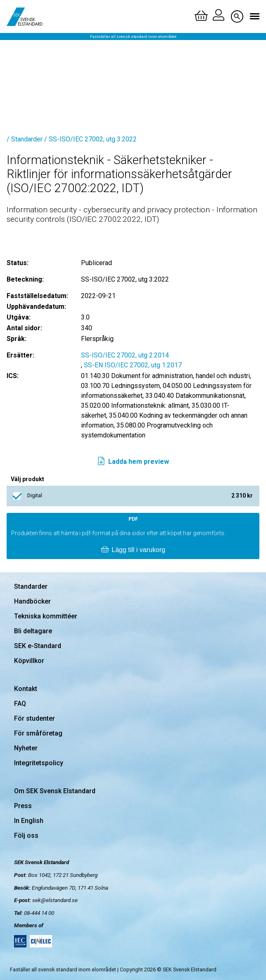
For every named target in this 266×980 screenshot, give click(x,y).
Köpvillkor (29, 661)
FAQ (20, 704)
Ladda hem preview (133, 462)
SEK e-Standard (38, 646)
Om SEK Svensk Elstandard (55, 791)
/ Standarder (25, 139)
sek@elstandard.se (55, 900)
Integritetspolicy (39, 763)
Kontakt (26, 689)
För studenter (34, 718)
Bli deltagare (33, 631)
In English (29, 821)
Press (23, 806)
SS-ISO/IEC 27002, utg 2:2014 (125, 355)
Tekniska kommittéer (46, 616)
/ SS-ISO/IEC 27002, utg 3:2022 (90, 139)
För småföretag (38, 733)
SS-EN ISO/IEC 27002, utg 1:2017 (133, 365)
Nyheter (26, 748)
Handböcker (32, 601)
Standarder (31, 586)
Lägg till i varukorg (133, 550)
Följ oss (26, 835)
